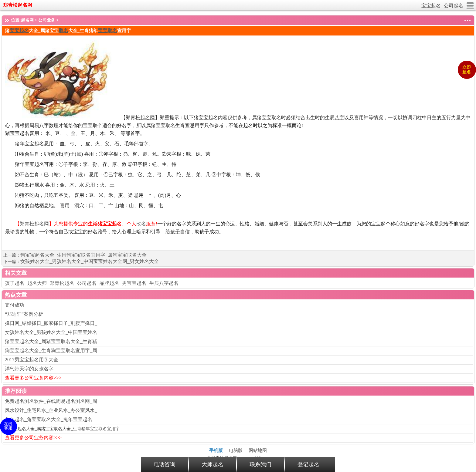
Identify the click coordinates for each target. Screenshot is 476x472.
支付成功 (15, 305)
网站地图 (258, 450)
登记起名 (308, 464)
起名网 (27, 20)
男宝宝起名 (134, 283)
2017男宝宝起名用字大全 (32, 360)
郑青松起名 (62, 283)
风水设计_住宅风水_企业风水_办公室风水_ (51, 410)
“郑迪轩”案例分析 (24, 314)
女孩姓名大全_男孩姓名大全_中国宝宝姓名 (51, 332)
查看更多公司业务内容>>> (33, 378)
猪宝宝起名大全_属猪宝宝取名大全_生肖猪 (51, 341)
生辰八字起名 (164, 283)
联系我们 (260, 464)
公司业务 (47, 20)
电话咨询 (165, 464)
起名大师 (37, 283)
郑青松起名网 (18, 5)
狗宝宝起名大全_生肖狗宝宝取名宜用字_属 (51, 351)
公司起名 (454, 6)
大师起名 (212, 464)
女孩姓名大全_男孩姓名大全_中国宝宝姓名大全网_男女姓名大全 (90, 261)
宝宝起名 (431, 6)
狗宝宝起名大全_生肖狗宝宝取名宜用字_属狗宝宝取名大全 (83, 255)
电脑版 (236, 450)
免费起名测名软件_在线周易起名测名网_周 (51, 401)
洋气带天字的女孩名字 (29, 369)
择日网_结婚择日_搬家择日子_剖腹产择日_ (51, 323)
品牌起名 (109, 283)
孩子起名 (15, 283)
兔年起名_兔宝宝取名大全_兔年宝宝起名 (49, 419)
